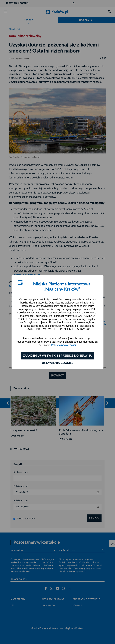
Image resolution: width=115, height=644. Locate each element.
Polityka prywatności (63, 345)
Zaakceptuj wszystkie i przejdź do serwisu (58, 356)
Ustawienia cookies (58, 363)
